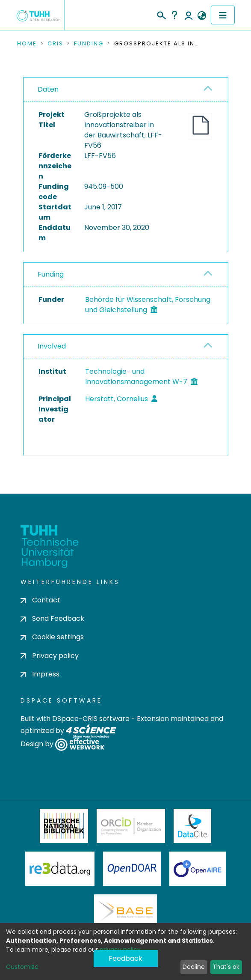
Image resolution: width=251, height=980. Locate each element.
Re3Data (60, 869)
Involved (52, 346)
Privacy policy (50, 656)
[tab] (126, 90)
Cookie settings (52, 637)
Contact (40, 600)
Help (174, 15)
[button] (202, 16)
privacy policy (120, 950)
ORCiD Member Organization (131, 826)
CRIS (55, 44)
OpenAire (198, 869)
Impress (40, 674)
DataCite (193, 826)
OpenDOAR (132, 869)
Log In (189, 15)
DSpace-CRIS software (91, 719)
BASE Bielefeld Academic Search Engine (125, 911)
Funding (89, 44)
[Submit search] (161, 14)
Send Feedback (52, 618)
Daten (48, 89)
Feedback (125, 958)
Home (27, 44)
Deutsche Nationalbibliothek (64, 826)
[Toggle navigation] (223, 15)
